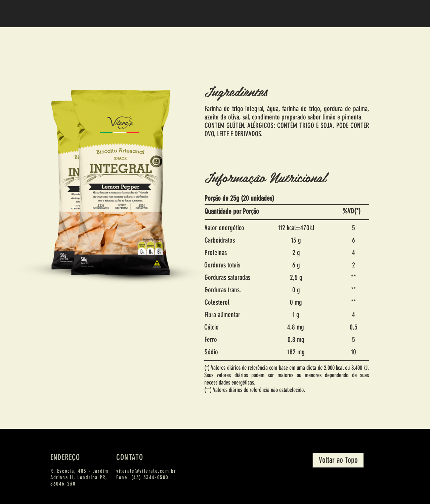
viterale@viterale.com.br (146, 471)
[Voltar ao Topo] (338, 460)
